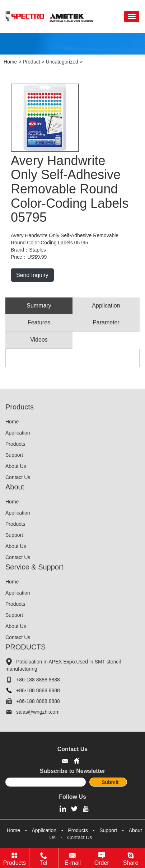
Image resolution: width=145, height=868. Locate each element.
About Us (16, 466)
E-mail (73, 863)
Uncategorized (62, 62)
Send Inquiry (32, 275)
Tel (43, 863)
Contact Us (18, 477)
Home (10, 62)
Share (131, 863)
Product (31, 62)
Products (15, 444)
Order (102, 863)
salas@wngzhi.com (38, 712)
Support (14, 455)
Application (18, 433)
